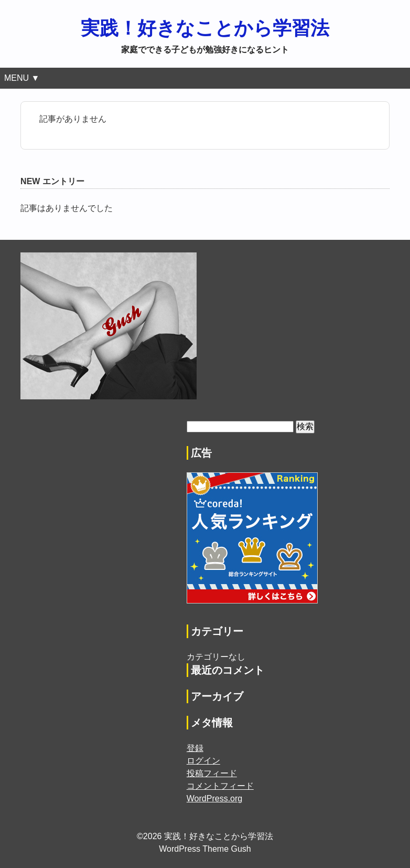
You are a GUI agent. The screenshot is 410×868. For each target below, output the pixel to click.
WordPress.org (214, 798)
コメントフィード (220, 786)
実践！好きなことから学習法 (205, 28)
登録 (195, 748)
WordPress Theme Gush (205, 849)
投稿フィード (212, 773)
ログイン (203, 761)
